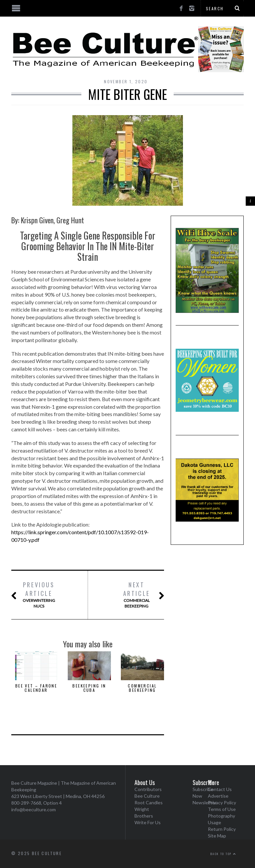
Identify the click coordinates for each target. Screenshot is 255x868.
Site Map (217, 836)
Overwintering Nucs (39, 595)
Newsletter (205, 802)
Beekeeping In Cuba (89, 688)
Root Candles (149, 802)
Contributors (148, 789)
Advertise (218, 796)
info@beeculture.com (34, 809)
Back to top (223, 854)
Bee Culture (147, 796)
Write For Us (148, 822)
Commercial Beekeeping (137, 595)
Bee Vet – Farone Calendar (36, 688)
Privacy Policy (222, 802)
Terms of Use (222, 809)
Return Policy (222, 829)
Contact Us (220, 789)
